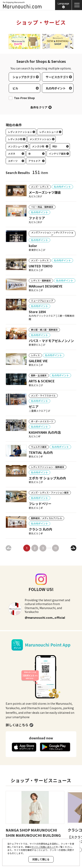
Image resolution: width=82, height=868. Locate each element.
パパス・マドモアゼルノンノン (51, 341)
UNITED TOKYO (41, 266)
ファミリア (37, 218)
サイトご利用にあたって (44, 847)
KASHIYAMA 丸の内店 (45, 432)
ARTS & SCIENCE (42, 381)
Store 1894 (37, 312)
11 (55, 548)
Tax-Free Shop (24, 98)
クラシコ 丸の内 (40, 529)
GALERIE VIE (38, 361)
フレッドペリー (40, 504)
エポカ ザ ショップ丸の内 (47, 478)
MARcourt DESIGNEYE (46, 286)
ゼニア (34, 407)
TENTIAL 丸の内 (41, 452)
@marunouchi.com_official (45, 617)
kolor (33, 246)
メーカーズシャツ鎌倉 (45, 192)
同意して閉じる (41, 859)
